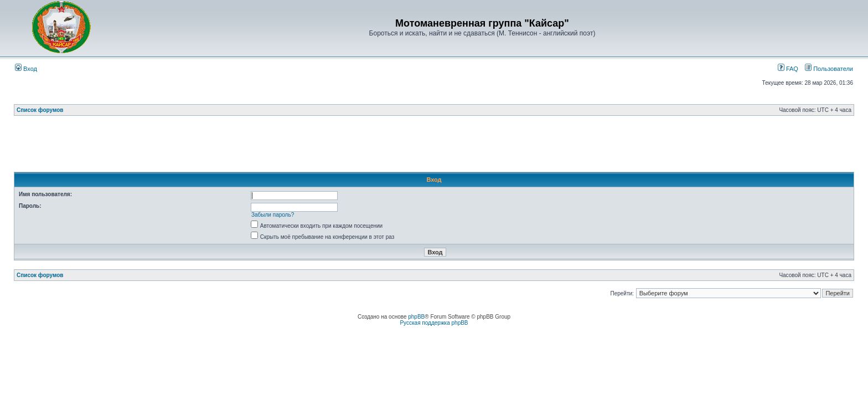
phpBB (416, 317)
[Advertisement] (434, 147)
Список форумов (40, 110)
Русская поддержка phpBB (434, 323)
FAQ (788, 69)
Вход (26, 69)
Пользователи (829, 69)
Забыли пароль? (273, 215)
